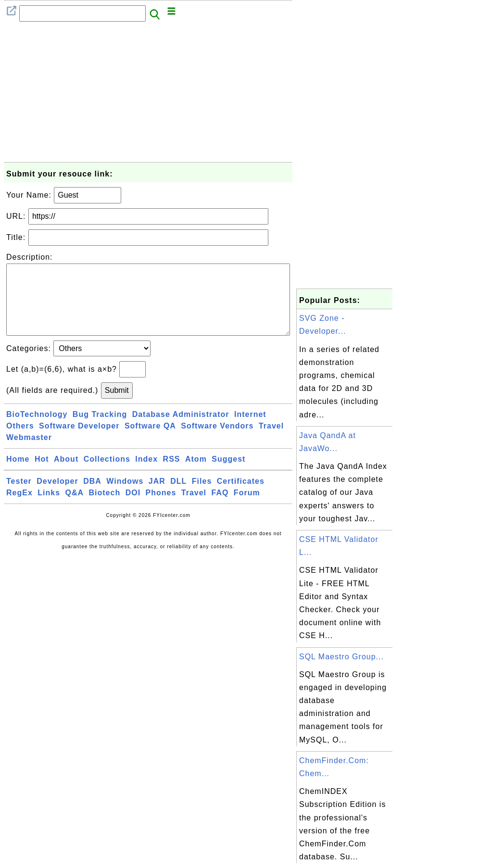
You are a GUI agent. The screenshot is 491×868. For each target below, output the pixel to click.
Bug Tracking (100, 430)
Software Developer (79, 441)
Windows (125, 497)
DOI (133, 508)
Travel (271, 441)
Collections (107, 474)
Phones (161, 508)
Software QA (150, 441)
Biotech (105, 508)
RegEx (19, 508)
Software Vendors (217, 441)
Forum (247, 508)
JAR (157, 497)
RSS (172, 474)
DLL (178, 497)
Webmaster (29, 453)
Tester (19, 497)
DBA (92, 497)
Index (146, 474)
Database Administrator (181, 430)
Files (202, 497)
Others (20, 441)
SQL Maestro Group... (341, 657)
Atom (196, 474)
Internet (250, 430)
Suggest (228, 474)
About (66, 474)
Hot (42, 474)
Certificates (241, 497)
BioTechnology (37, 430)
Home (18, 474)
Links (49, 508)
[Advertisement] (148, 95)
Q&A (75, 508)
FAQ (220, 508)
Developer (57, 497)
